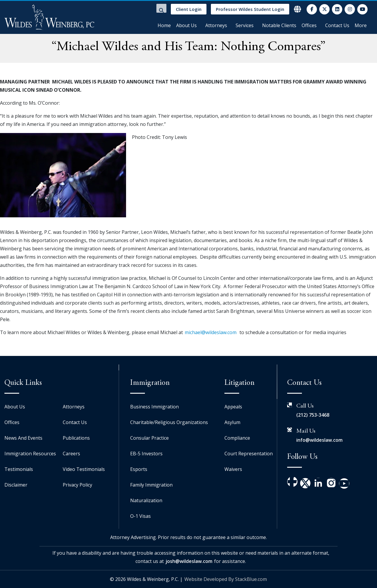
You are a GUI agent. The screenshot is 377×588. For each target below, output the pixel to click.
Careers (71, 454)
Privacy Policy (77, 485)
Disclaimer (16, 485)
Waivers (233, 469)
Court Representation (249, 454)
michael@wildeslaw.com (211, 332)
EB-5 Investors (146, 454)
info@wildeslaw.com (319, 440)
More (361, 25)
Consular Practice (149, 438)
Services (245, 25)
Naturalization (146, 500)
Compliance (237, 438)
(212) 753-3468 (313, 415)
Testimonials (19, 469)
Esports (139, 469)
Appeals (233, 407)
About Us (186, 25)
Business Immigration (154, 407)
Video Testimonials (84, 469)
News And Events (23, 438)
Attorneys (216, 25)
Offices (309, 25)
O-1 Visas (140, 516)
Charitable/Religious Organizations (169, 422)
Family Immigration (151, 485)
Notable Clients (279, 25)
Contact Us (337, 25)
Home (164, 25)
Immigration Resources (30, 454)
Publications (76, 438)
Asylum (232, 422)
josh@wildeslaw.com (189, 561)
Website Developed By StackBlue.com (226, 579)
